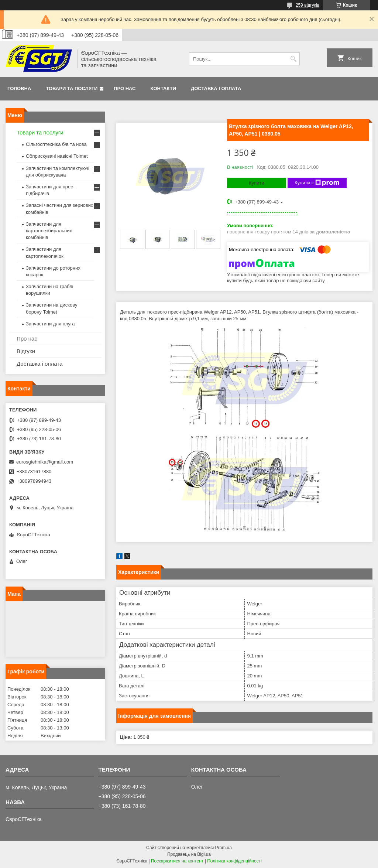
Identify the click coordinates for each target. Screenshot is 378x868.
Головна (19, 88)
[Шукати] (293, 59)
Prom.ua (224, 848)
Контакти (164, 88)
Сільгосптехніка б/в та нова (56, 144)
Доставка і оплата (216, 88)
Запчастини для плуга (50, 324)
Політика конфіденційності (234, 861)
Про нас (125, 88)
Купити (257, 183)
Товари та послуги (72, 88)
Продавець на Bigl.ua (189, 854)
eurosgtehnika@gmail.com (45, 462)
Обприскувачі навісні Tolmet (57, 156)
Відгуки (26, 351)
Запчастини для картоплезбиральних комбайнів (49, 231)
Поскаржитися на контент (177, 861)
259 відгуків (307, 5)
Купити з (317, 183)
